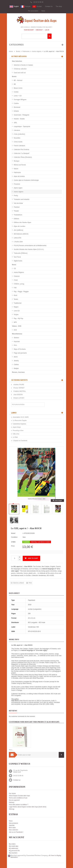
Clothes (16, 365)
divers (15, 357)
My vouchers (13, 853)
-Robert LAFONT (18, 398)
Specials (12, 825)
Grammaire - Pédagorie (21, 115)
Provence (17, 184)
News (43, 11)
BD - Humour (18, 80)
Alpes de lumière (19, 176)
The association (33, 11)
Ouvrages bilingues (20, 100)
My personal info (14, 851)
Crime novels (18, 142)
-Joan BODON (18, 395)
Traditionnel (17, 303)
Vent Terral (17, 257)
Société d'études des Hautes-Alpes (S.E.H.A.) (29, 249)
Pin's (15, 345)
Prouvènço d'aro (18, 431)
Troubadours (18, 215)
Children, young (19, 284)
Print (30, 583)
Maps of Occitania (19, 349)
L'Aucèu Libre (18, 242)
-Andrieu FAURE (18, 385)
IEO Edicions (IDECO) (21, 234)
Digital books (18, 261)
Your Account (29, 30)
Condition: (14, 537)
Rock (15, 295)
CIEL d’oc (16, 434)
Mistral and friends (20, 165)
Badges (16, 368)
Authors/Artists (19, 380)
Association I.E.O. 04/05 (21, 417)
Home (11, 51)
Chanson (16, 276)
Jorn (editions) (18, 230)
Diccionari (17, 107)
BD (15, 84)
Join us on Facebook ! (16, 832)
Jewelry (16, 361)
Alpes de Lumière (19, 226)
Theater (16, 211)
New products (13, 823)
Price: (13, 546)
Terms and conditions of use (18, 798)
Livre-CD (16, 311)
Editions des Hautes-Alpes (22, 222)
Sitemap (12, 809)
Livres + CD (17, 96)
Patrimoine (26, 51)
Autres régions (37, 51)
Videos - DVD (17, 326)
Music (14, 265)
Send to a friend (18, 583)
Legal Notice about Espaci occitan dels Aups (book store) (28, 807)
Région (16, 307)
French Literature (19, 146)
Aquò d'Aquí (17, 427)
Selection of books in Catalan (23, 65)
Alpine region (18, 188)
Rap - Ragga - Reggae (21, 292)
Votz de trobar (18, 203)
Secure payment (14, 800)
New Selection (17, 61)
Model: (13, 533)
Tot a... (11, 750)
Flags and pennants (20, 353)
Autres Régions (19, 272)
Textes (16, 299)
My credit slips (14, 846)
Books (18, 51)
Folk (15, 288)
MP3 (15, 322)
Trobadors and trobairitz (21, 199)
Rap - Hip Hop (18, 318)
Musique (16, 161)
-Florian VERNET (19, 388)
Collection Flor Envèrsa (21, 149)
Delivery (12, 802)
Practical (16, 207)
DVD (15, 330)
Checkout (39, 30)
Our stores (12, 793)
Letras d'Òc (17, 238)
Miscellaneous (17, 334)
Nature (16, 169)
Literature (17, 130)
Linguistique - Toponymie (22, 126)
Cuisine (16, 103)
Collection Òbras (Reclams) (23, 157)
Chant (15, 280)
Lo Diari (15, 437)
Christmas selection (20, 69)
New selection (14, 830)
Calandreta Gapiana (19, 424)
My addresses (14, 848)
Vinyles (16, 315)
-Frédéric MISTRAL (19, 391)
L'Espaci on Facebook (20, 441)
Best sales (12, 828)
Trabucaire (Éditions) (20, 253)
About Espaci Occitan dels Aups (19, 796)
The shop (59, 6)
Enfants (16, 111)
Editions (16, 219)
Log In (47, 30)
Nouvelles (17, 138)
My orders (12, 844)
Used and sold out (19, 73)
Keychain (17, 341)
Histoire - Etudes (19, 119)
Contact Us (49, 6)
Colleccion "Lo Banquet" (21, 153)
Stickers (16, 338)
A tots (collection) (19, 134)
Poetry (16, 196)
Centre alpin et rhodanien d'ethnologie (26, 180)
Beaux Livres (18, 88)
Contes (16, 92)
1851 (15, 123)
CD (15, 269)
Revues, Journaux (18, 372)
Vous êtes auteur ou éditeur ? (19, 805)
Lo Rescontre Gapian (20, 420)
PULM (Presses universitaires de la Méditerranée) (30, 245)
